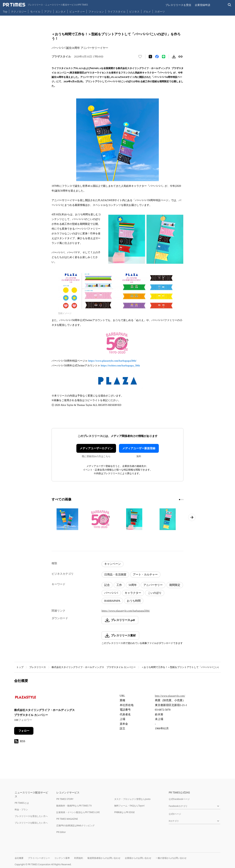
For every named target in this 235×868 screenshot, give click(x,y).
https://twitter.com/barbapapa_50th (120, 366)
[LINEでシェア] (164, 57)
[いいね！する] (140, 57)
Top (5, 11)
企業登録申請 (203, 5)
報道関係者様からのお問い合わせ (104, 858)
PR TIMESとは (22, 803)
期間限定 (175, 585)
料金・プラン (21, 810)
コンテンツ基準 (62, 858)
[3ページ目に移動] (183, 500)
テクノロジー (19, 11)
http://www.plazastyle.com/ (170, 696)
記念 (107, 585)
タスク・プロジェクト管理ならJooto (132, 799)
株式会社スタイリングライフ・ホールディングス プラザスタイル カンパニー (94, 667)
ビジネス (134, 11)
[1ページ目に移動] (180, 500)
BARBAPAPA (112, 601)
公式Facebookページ (179, 799)
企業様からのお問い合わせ (138, 858)
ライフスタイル (117, 11)
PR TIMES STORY (65, 799)
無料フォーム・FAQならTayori (129, 806)
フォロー (24, 731)
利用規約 (79, 858)
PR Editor (61, 832)
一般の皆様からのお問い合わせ (171, 858)
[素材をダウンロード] (174, 57)
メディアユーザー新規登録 (139, 448)
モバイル (35, 11)
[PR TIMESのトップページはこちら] (45, 5)
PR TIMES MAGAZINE (67, 819)
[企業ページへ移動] (26, 698)
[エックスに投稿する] (150, 57)
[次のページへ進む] (192, 517)
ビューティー (77, 11)
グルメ (147, 11)
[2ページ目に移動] (181, 500)
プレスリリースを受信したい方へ (31, 816)
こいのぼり (155, 593)
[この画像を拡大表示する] (67, 519)
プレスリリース (38, 667)
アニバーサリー (153, 585)
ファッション (96, 11)
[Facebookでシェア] (157, 57)
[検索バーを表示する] (230, 5)
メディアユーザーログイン (96, 448)
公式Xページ (175, 814)
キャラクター (133, 593)
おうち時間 (134, 601)
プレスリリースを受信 (178, 5)
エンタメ (61, 11)
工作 (119, 585)
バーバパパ (111, 593)
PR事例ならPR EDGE (124, 812)
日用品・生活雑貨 (115, 575)
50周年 (133, 585)
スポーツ (160, 11)
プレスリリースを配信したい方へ (31, 823)
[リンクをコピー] (180, 57)
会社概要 (19, 858)
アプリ (48, 11)
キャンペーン (113, 564)
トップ (20, 667)
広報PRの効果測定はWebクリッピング (75, 825)
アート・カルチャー (145, 575)
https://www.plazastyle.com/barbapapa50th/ (112, 361)
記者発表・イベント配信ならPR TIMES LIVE (78, 812)
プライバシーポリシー (39, 858)
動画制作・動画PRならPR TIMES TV (74, 806)
